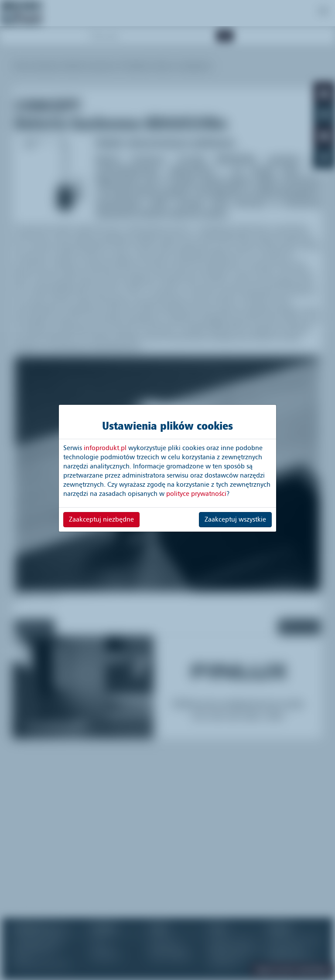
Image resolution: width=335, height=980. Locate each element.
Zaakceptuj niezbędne (101, 519)
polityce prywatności (196, 494)
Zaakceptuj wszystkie (235, 519)
